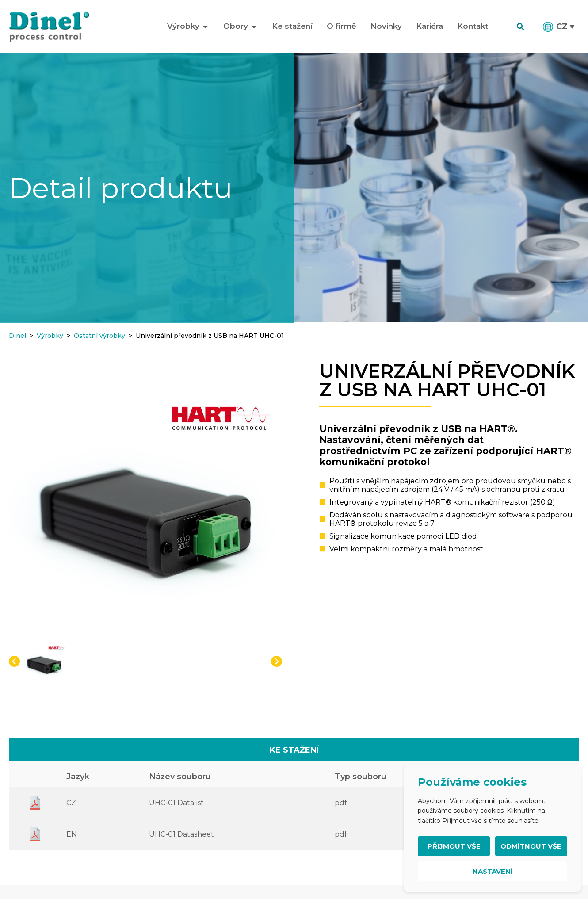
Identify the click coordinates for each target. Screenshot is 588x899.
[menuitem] (559, 27)
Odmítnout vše (531, 846)
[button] (14, 661)
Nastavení (493, 871)
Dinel (17, 336)
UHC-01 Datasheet (181, 834)
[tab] (294, 750)
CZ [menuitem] (562, 26)
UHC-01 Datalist (176, 803)
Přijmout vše (454, 846)
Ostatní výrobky (99, 336)
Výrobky (50, 336)
